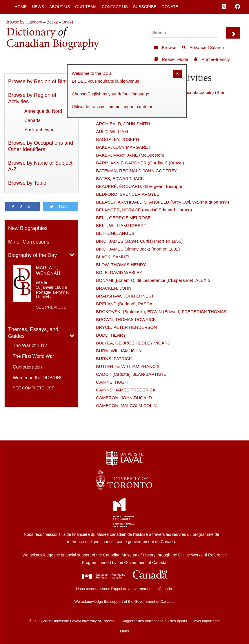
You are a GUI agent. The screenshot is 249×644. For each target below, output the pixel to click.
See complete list (33, 388)
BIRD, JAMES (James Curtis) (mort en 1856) (139, 241)
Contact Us (115, 7)
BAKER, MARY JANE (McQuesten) (130, 155)
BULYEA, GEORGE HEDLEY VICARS (133, 343)
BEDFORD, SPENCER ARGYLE (128, 194)
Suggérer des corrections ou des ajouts (154, 621)
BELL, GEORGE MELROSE (123, 218)
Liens (125, 631)
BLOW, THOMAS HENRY (121, 265)
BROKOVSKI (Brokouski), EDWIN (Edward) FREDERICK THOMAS (161, 312)
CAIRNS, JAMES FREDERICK (126, 390)
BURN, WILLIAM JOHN (119, 351)
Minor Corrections (29, 242)
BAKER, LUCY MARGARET (123, 147)
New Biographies (28, 228)
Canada (32, 120)
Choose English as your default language (111, 94)
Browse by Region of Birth (38, 81)
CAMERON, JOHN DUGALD (124, 398)
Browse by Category (24, 22)
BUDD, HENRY (111, 335)
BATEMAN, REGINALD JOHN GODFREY (137, 171)
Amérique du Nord (43, 111)
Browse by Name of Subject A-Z (40, 166)
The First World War (33, 356)
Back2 (52, 22)
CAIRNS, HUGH (112, 382)
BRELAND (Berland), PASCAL (125, 304)
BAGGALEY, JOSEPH (117, 139)
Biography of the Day (32, 255)
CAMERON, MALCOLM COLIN (126, 406)
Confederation (27, 367)
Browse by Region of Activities (32, 98)
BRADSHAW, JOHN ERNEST (125, 296)
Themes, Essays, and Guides (33, 333)
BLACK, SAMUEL (113, 257)
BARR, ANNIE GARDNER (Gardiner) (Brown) (140, 163)
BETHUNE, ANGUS (115, 233)
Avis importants (207, 621)
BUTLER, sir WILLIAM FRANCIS (128, 366)
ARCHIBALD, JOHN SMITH (123, 124)
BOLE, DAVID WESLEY (119, 272)
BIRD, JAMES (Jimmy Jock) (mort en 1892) (138, 249)
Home (21, 7)
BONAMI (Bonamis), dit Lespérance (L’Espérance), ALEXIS (153, 280)
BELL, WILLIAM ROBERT (121, 225)
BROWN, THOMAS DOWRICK (126, 319)
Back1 (68, 22)
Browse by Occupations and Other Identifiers (41, 146)
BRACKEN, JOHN (114, 288)
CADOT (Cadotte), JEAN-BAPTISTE (131, 374)
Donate (170, 7)
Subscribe (145, 7)
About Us (60, 7)
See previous (51, 307)
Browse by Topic (27, 183)
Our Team (86, 7)
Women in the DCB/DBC (38, 378)
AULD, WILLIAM (112, 131)
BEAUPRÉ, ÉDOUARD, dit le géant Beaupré (139, 186)
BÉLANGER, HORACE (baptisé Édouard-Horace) (144, 210)
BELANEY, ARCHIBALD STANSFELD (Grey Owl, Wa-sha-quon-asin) (162, 202)
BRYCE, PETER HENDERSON (126, 327)
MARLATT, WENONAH (48, 271)
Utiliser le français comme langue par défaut (113, 107)
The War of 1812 (30, 345)
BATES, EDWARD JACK (120, 178)
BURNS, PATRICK (114, 359)
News (38, 7)
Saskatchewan (39, 130)
